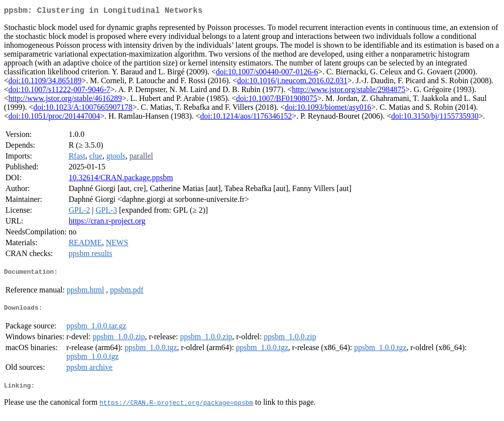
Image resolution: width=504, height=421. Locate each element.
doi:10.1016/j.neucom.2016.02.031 (292, 82)
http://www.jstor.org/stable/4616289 (65, 100)
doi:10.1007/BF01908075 (276, 100)
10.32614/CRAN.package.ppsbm (121, 179)
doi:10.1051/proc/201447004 (54, 118)
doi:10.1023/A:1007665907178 (83, 109)
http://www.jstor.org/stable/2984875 (349, 91)
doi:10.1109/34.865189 (45, 82)
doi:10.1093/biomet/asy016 (328, 109)
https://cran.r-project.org (107, 223)
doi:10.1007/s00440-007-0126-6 (267, 74)
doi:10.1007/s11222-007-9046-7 (59, 91)
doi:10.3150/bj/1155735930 (435, 118)
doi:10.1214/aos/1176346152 (246, 118)
